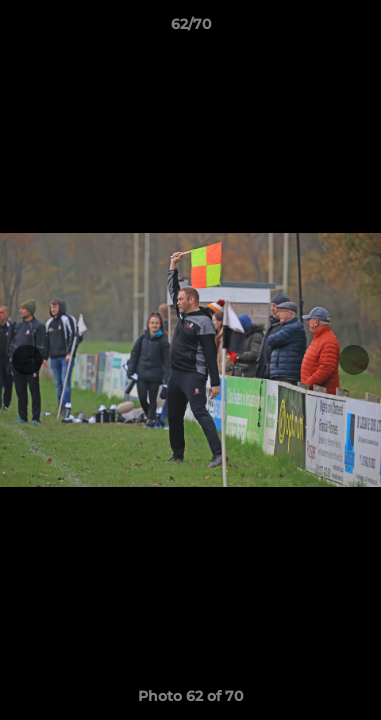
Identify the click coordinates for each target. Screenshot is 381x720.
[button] (357, 29)
